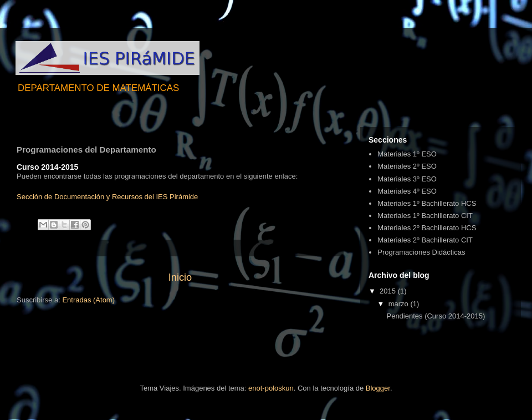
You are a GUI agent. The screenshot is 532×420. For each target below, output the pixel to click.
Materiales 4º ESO (407, 191)
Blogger (378, 388)
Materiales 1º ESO (407, 154)
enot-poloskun (271, 388)
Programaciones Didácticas (421, 252)
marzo (400, 304)
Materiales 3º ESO (407, 179)
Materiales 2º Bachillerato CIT (425, 240)
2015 (389, 291)
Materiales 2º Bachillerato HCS (427, 228)
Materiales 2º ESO (407, 166)
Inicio (180, 277)
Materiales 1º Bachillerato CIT (425, 216)
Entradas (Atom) (88, 300)
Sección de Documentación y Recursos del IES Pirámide (107, 197)
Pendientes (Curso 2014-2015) (436, 316)
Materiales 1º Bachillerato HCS (427, 203)
